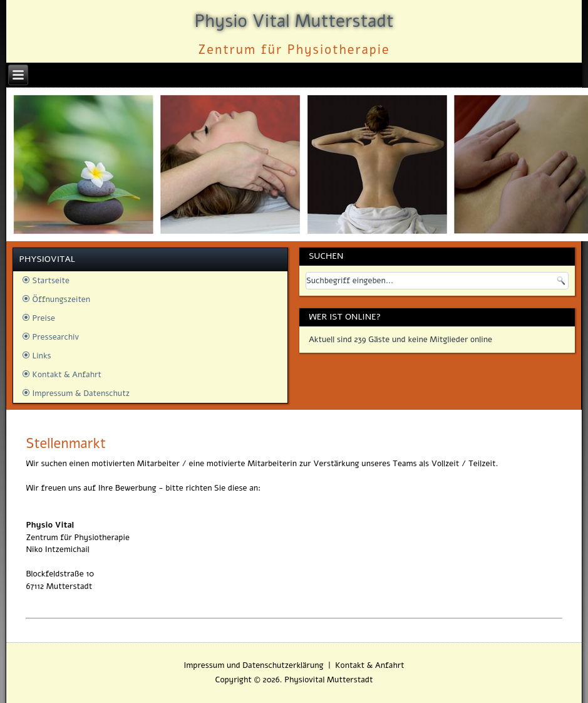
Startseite (51, 281)
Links (42, 356)
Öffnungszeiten (62, 299)
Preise (44, 318)
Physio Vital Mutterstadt (294, 21)
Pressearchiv (56, 337)
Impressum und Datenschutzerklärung (253, 665)
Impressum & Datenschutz (81, 393)
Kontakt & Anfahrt (67, 375)
